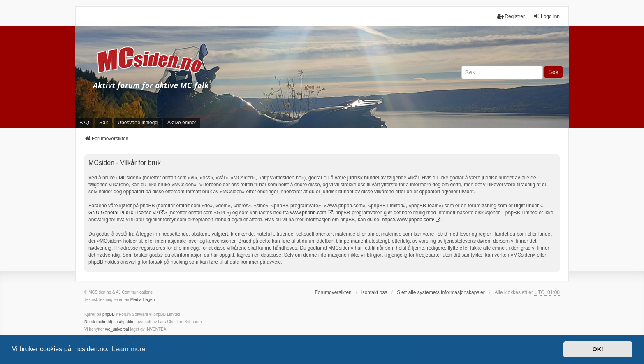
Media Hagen (142, 300)
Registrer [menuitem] (511, 16)
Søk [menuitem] (103, 123)
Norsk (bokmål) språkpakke (109, 322)
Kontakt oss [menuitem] (374, 292)
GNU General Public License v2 (123, 213)
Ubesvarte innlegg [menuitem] (138, 123)
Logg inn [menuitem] (547, 16)
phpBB (109, 314)
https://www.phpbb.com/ (408, 220)
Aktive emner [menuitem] (182, 123)
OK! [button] (598, 349)
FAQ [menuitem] (84, 123)
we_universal (117, 329)
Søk (553, 72)
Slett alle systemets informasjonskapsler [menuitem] (441, 292)
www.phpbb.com (308, 213)
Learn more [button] (129, 349)
